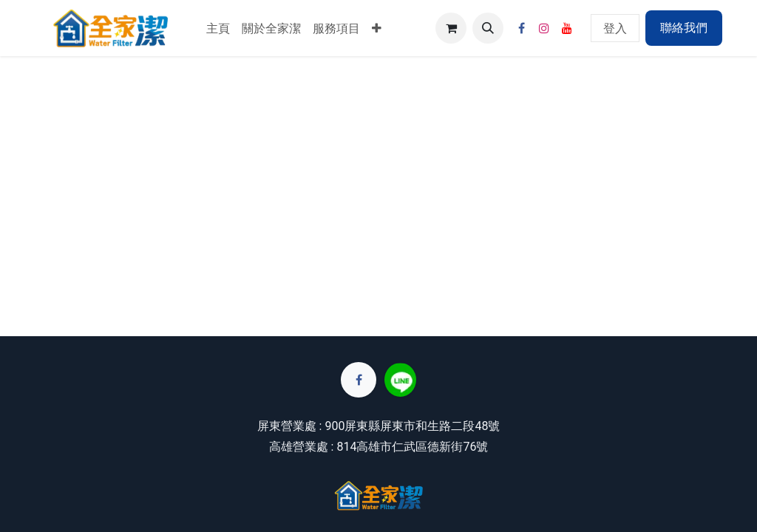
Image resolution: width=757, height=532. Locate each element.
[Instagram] (544, 28)
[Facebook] (521, 28)
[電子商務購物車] (451, 28)
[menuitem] (218, 28)
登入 (615, 28)
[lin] (400, 380)
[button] (488, 28)
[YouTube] (567, 28)
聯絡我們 (684, 28)
